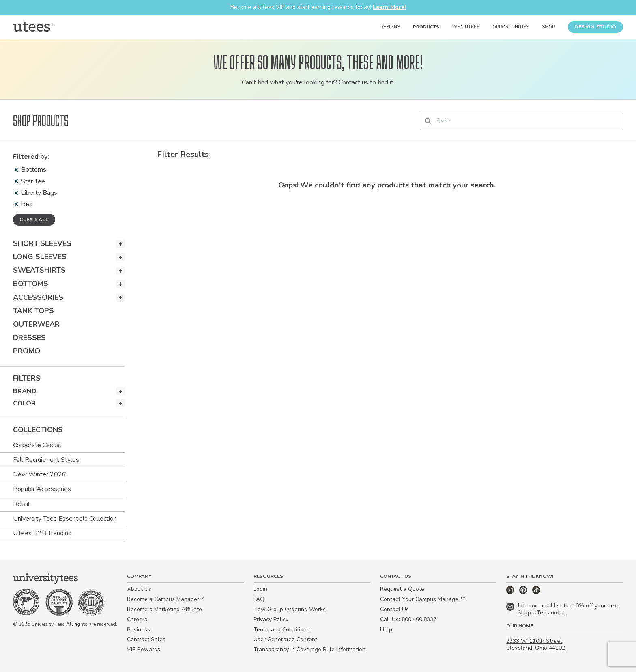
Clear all (34, 220)
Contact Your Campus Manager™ (423, 599)
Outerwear (36, 324)
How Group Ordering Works (290, 609)
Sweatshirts (39, 270)
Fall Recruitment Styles (46, 460)
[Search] (521, 121)
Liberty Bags (36, 193)
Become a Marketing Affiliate (164, 609)
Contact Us (394, 609)
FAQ (259, 599)
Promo (27, 351)
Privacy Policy (271, 619)
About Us (139, 589)
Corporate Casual (37, 445)
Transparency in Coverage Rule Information (309, 649)
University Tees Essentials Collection (65, 519)
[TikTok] (536, 592)
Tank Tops (33, 311)
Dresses (29, 338)
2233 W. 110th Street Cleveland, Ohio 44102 (536, 644)
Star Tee (30, 181)
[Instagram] (511, 592)
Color (24, 403)
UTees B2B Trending (42, 533)
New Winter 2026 (40, 474)
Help (386, 630)
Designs (390, 27)
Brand (25, 391)
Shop (548, 27)
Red (24, 204)
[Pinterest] (524, 592)
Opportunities (511, 27)
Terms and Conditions (281, 630)
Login (260, 589)
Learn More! (389, 7)
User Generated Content (285, 639)
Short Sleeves (42, 243)
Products (426, 27)
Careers (137, 619)
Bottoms (30, 170)
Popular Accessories (42, 489)
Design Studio (595, 27)
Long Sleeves (40, 257)
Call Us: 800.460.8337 (408, 619)
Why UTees (466, 27)
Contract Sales (146, 639)
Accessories (38, 297)
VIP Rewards (144, 649)
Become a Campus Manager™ (166, 599)
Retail (21, 504)
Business (139, 630)
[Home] (34, 27)
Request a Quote (402, 589)
